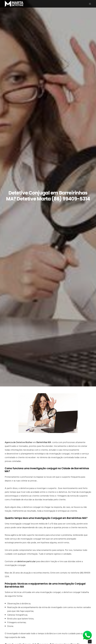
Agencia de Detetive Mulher (19, 442)
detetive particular (26, 561)
